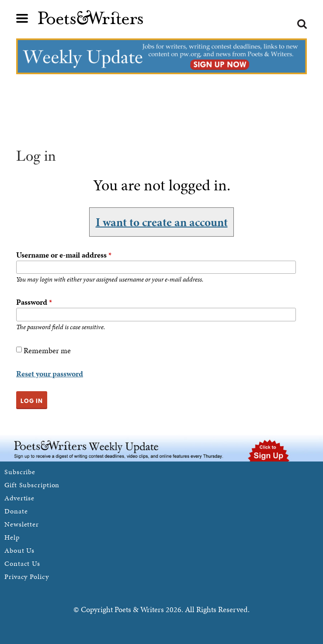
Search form (302, 24)
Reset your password (50, 374)
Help (12, 537)
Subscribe (20, 472)
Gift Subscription (32, 485)
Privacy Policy (27, 577)
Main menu (22, 18)
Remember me (47, 350)
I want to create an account (162, 222)
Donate (16, 511)
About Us (19, 550)
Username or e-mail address (64, 255)
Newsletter (22, 524)
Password (34, 302)
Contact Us (22, 563)
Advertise (19, 498)
